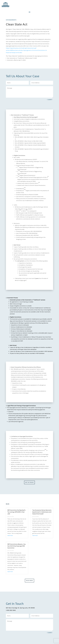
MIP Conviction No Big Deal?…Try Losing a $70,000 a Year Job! (17, 512)
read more (10, 535)
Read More (29, 581)
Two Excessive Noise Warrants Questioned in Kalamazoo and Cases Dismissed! (42, 512)
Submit (50, 100)
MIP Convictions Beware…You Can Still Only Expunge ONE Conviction (17, 546)
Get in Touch (29, 482)
